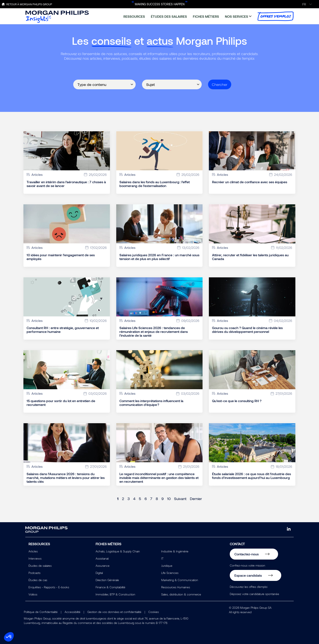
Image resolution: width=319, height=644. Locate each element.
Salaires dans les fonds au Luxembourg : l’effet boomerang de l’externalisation (155, 184)
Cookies (154, 612)
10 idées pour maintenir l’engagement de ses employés (61, 257)
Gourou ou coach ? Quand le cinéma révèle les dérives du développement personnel (247, 330)
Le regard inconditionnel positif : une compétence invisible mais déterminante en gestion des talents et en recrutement (159, 478)
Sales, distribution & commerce (181, 594)
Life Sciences (170, 573)
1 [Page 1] (118, 499)
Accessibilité (72, 612)
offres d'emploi (276, 16)
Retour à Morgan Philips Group (29, 4)
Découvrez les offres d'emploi (249, 587)
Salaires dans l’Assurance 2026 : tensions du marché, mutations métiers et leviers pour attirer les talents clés (66, 478)
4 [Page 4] (134, 499)
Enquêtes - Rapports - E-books (49, 587)
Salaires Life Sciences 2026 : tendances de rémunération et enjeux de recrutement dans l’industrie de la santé (154, 332)
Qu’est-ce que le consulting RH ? (237, 401)
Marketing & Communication (180, 580)
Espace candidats (248, 575)
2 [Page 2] (123, 499)
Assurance (103, 566)
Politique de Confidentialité (41, 612)
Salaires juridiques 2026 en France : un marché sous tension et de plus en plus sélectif (159, 257)
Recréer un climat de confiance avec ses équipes (250, 182)
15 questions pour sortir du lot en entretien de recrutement (61, 403)
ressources (134, 16)
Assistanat (102, 558)
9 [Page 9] (163, 499)
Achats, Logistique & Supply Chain (118, 551)
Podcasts (34, 573)
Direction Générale (107, 580)
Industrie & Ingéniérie (175, 551)
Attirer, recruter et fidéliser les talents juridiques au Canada (250, 257)
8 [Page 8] (157, 499)
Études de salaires (40, 566)
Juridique (167, 566)
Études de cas (38, 580)
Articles (33, 551)
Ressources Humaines (176, 587)
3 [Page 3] (129, 499)
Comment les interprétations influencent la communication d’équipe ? (151, 403)
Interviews (35, 558)
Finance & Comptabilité (110, 587)
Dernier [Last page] (196, 499)
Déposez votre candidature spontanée (254, 594)
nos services (237, 16)
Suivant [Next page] (180, 499)
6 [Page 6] (146, 499)
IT (162, 558)
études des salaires (169, 16)
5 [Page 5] (140, 499)
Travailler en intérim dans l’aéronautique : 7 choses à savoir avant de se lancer (66, 184)
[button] (9, 637)
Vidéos (33, 594)
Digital (99, 573)
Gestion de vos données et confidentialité (114, 612)
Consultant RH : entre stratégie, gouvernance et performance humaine (63, 330)
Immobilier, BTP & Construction (115, 594)
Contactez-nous (247, 554)
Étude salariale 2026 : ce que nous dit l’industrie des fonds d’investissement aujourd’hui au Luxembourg (251, 476)
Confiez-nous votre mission (247, 565)
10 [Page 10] (169, 499)
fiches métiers (206, 16)
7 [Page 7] (151, 499)
